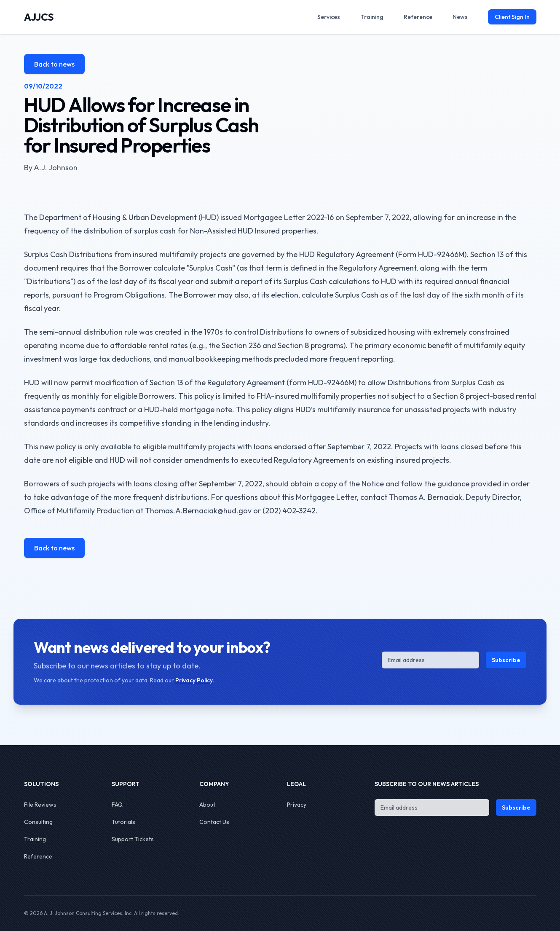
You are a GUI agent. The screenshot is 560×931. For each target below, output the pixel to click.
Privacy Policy (194, 680)
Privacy (297, 805)
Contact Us (214, 822)
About (207, 805)
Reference (38, 856)
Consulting (38, 822)
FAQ (117, 805)
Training (35, 839)
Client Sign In (512, 17)
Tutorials (123, 822)
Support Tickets (133, 839)
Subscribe (506, 660)
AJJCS (39, 17)
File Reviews (40, 805)
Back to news (54, 64)
